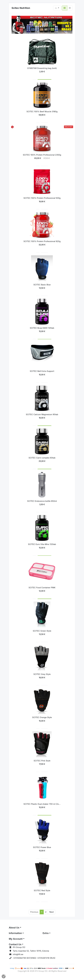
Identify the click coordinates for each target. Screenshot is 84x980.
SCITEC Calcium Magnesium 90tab (42, 414)
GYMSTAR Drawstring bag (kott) (42, 68)
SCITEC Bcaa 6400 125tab (42, 328)
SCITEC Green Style (42, 631)
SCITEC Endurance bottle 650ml (42, 501)
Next (52, 912)
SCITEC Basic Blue (42, 285)
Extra (46, 933)
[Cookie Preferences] (4, 976)
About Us (14, 928)
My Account (16, 939)
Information (15, 933)
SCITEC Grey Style (42, 674)
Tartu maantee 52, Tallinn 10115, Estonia (31, 951)
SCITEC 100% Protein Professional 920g (42, 241)
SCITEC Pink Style (42, 761)
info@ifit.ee (18, 954)
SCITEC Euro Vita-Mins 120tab (42, 544)
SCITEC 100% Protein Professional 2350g (42, 155)
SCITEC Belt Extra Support (42, 371)
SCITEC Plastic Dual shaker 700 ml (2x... (42, 804)
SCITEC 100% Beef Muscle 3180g (42, 112)
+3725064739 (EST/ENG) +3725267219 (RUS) (34, 958)
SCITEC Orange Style (42, 717)
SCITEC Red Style (42, 890)
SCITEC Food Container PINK (42, 588)
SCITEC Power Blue (42, 847)
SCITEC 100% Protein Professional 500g (42, 198)
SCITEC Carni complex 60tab (42, 458)
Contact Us (15, 944)
